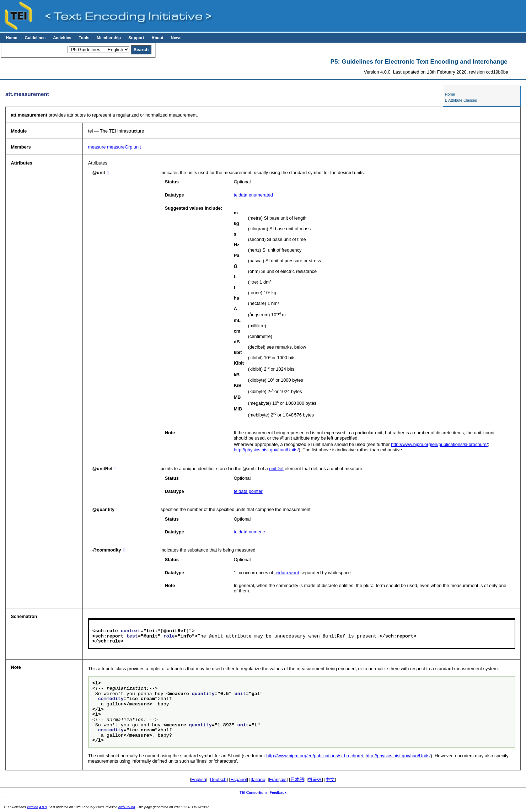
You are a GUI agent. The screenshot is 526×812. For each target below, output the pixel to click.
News (176, 38)
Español (238, 779)
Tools (84, 38)
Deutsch (218, 779)
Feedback (278, 793)
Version (32, 807)
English (199, 779)
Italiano (258, 779)
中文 (330, 779)
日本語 (297, 779)
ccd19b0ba (127, 807)
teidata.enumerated (253, 195)
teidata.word (287, 573)
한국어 (315, 779)
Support (136, 38)
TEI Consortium (253, 793)
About (157, 38)
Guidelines (35, 38)
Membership (109, 38)
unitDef (276, 469)
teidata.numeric (249, 532)
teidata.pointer (248, 491)
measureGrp (120, 147)
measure (97, 147)
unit (137, 147)
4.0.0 (43, 807)
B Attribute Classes (461, 100)
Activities (62, 38)
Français (278, 779)
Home (11, 38)
